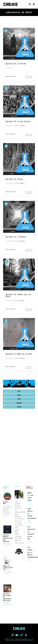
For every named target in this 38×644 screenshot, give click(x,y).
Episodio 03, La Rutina (16, 237)
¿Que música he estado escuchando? (31, 513)
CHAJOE (11, 639)
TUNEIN (19, 399)
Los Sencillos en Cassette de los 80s (31, 533)
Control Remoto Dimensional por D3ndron (8, 538)
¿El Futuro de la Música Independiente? (31, 552)
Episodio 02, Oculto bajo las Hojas (18, 295)
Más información (10, 76)
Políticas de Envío (28, 640)
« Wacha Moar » (6, 515)
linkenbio (22, 126)
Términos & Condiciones (17, 640)
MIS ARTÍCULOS (30, 487)
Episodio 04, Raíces (14, 179)
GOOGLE (19, 395)
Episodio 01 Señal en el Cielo (19, 354)
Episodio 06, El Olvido (16, 64)
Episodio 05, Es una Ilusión (18, 121)
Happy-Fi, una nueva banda (30, 496)
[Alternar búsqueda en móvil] (30, 4)
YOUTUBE (19, 407)
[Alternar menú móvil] (34, 4)
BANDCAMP (19, 403)
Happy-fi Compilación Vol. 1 (8, 567)
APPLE (19, 391)
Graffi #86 (6, 503)
